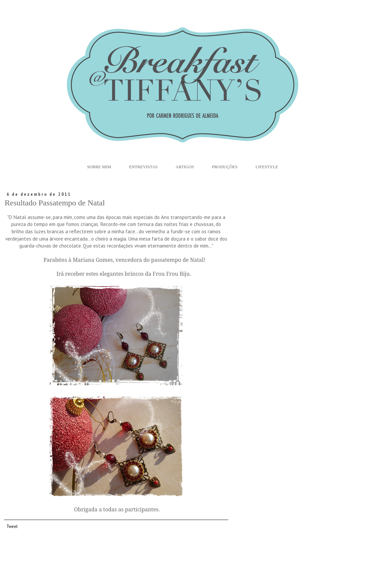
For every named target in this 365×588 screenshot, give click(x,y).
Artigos (185, 167)
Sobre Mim (99, 167)
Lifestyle (267, 167)
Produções (225, 167)
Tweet (12, 526)
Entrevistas (143, 167)
